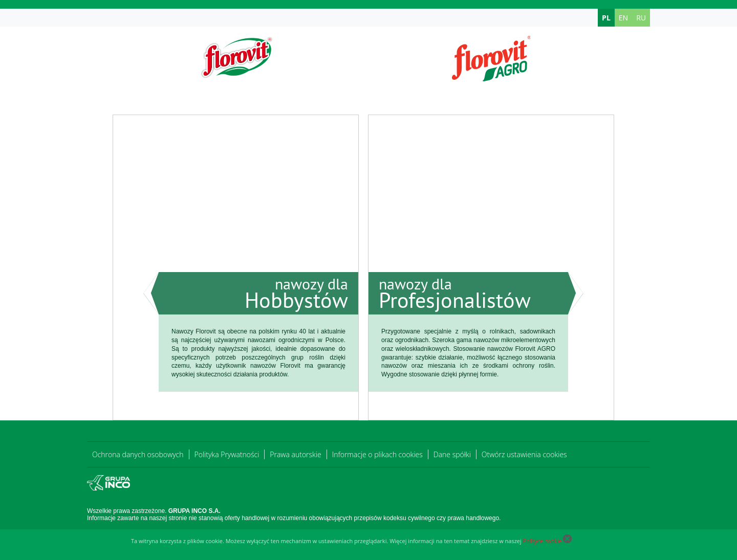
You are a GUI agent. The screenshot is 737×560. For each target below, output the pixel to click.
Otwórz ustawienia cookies (524, 454)
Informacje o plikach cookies (377, 454)
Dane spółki (452, 454)
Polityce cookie (543, 541)
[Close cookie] (567, 541)
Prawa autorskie (295, 454)
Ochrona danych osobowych (138, 454)
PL (606, 18)
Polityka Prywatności (227, 454)
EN (623, 18)
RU (641, 18)
